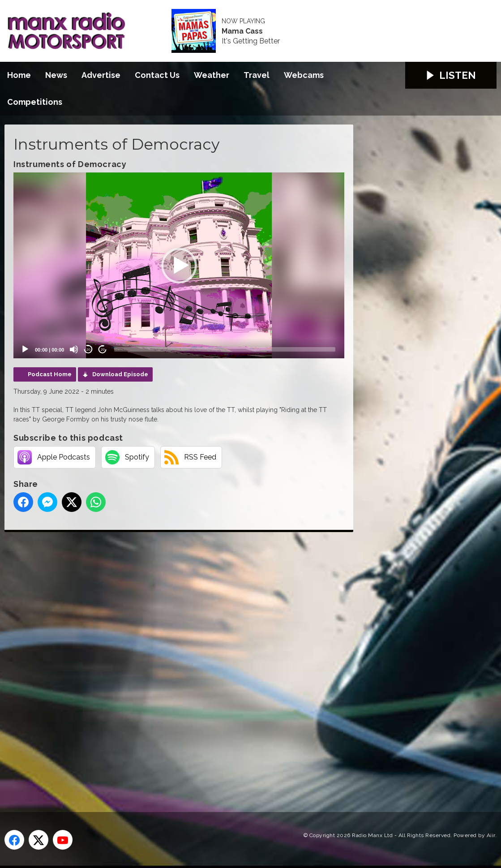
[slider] (225, 349)
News (56, 75)
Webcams (304, 75)
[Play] (25, 349)
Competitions (35, 102)
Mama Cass (242, 31)
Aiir (491, 835)
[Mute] (74, 349)
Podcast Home (50, 374)
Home (19, 75)
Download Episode (120, 374)
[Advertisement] (172, 662)
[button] (179, 266)
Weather (212, 75)
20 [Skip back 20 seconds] (88, 350)
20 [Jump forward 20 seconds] (103, 350)
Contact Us (157, 75)
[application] (179, 266)
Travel (257, 75)
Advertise (101, 75)
